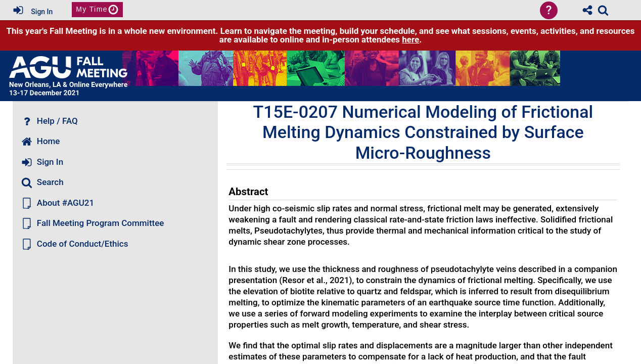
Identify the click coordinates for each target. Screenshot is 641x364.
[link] (603, 10)
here (410, 39)
